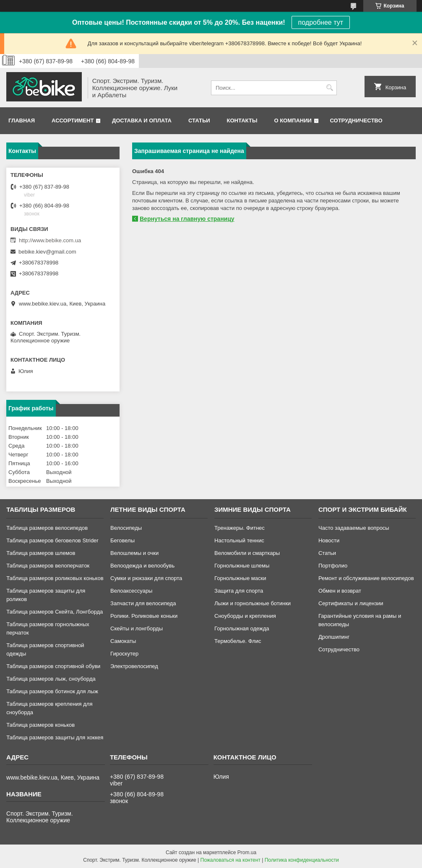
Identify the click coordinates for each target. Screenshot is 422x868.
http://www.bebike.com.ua (50, 240)
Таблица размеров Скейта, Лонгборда (55, 612)
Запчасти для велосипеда (143, 603)
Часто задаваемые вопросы (354, 528)
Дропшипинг (334, 637)
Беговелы (122, 540)
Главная (22, 120)
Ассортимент (73, 120)
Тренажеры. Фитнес (240, 528)
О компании (293, 120)
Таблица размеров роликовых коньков (55, 578)
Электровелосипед (134, 666)
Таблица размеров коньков (40, 725)
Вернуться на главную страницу (187, 219)
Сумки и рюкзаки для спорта (146, 578)
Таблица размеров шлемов (41, 553)
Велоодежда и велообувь (142, 566)
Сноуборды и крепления (245, 616)
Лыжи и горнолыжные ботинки (253, 603)
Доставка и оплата (142, 120)
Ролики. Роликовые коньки (144, 616)
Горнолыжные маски (240, 578)
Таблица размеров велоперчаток (48, 566)
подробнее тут (321, 22)
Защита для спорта (239, 591)
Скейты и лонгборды (137, 628)
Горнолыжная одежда (242, 628)
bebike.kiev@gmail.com (47, 252)
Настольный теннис (239, 540)
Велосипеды (126, 528)
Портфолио (333, 566)
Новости (329, 540)
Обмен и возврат (340, 591)
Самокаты (123, 641)
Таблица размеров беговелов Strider (52, 540)
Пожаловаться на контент (231, 860)
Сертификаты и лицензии (351, 603)
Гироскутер (124, 654)
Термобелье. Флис (238, 641)
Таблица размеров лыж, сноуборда (51, 679)
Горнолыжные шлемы (242, 566)
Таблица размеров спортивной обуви (53, 666)
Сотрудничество (356, 120)
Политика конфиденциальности (302, 860)
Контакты (242, 120)
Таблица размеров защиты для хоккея (55, 737)
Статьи (199, 120)
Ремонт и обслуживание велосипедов (366, 578)
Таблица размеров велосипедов (47, 528)
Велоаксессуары (131, 591)
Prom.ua (247, 852)
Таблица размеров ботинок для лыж (52, 691)
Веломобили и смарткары (247, 553)
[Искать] (330, 88)
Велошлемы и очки (134, 553)
